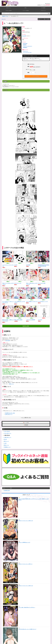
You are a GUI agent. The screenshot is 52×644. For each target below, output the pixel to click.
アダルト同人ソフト (7, 433)
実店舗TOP (48, 4)
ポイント (28, 69)
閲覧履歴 (26, 425)
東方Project (25, 43)
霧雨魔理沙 (25, 47)
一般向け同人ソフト (7, 437)
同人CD (5, 439)
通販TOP (4, 16)
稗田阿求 (25, 45)
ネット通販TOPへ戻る (26, 418)
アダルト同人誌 (6, 431)
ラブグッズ (43, 11)
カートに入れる (36, 76)
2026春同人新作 (6, 490)
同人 (26, 8)
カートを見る (47, 19)
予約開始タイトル (7, 447)
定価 (28, 64)
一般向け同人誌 (6, 435)
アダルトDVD (9, 11)
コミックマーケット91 (27, 53)
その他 (5, 443)
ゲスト (3, 19)
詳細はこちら (11, 384)
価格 (28, 66)
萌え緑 (24, 36)
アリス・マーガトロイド (28, 46)
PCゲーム (9, 8)
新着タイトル (6, 445)
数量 (28, 73)
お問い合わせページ (9, 414)
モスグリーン (26, 51)
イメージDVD (26, 11)
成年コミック (6, 441)
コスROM (43, 8)
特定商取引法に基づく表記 (10, 413)
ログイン (40, 19)
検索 (49, 13)
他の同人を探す (26, 326)
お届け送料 (8, 341)
